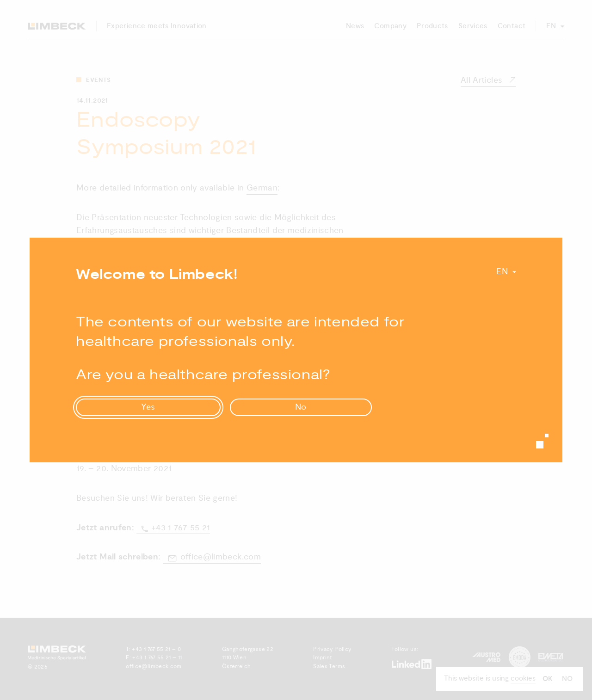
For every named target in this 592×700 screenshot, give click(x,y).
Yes (148, 407)
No (301, 407)
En (502, 272)
